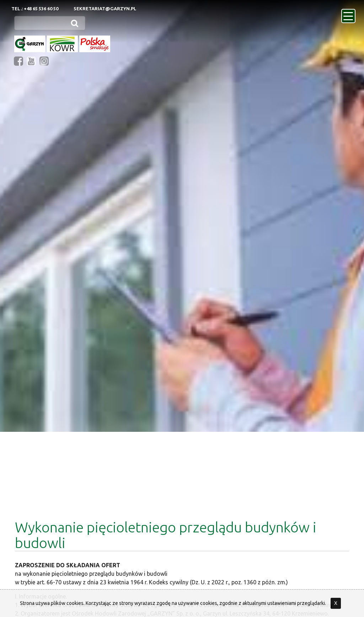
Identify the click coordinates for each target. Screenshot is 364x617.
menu (349, 14)
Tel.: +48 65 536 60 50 (35, 9)
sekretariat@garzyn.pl (105, 9)
